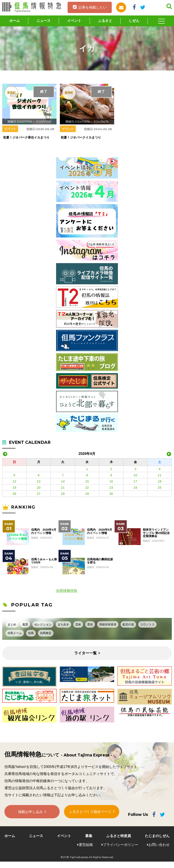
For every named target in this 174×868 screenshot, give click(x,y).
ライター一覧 (85, 653)
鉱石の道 (128, 624)
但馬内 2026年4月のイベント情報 (44, 531)
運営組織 (86, 845)
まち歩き (63, 624)
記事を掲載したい (93, 7)
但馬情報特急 (67, 591)
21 (63, 487)
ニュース (43, 21)
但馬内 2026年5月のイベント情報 (100, 531)
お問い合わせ (159, 845)
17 (135, 481)
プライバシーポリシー (121, 845)
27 (39, 494)
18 (160, 481)
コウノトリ (147, 624)
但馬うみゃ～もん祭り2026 (44, 561)
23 (111, 487)
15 (87, 481)
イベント (74, 21)
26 (14, 494)
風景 (25, 624)
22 (87, 487)
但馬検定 (46, 633)
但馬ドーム (15, 633)
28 (63, 494)
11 (160, 475)
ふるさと (105, 21)
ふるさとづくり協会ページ (90, 812)
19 (14, 487)
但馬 (31, 633)
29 (87, 494)
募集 (89, 836)
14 (63, 481)
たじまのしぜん (157, 836)
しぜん (134, 21)
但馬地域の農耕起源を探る (100, 561)
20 (39, 487)
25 (160, 487)
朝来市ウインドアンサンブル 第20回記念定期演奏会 (156, 533)
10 (135, 475)
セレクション (43, 624)
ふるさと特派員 (119, 836)
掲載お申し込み (30, 812)
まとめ (12, 624)
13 (39, 481)
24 (135, 487)
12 (14, 481)
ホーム (15, 21)
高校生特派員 (108, 624)
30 (111, 494)
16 (111, 481)
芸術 (78, 624)
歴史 (90, 624)
